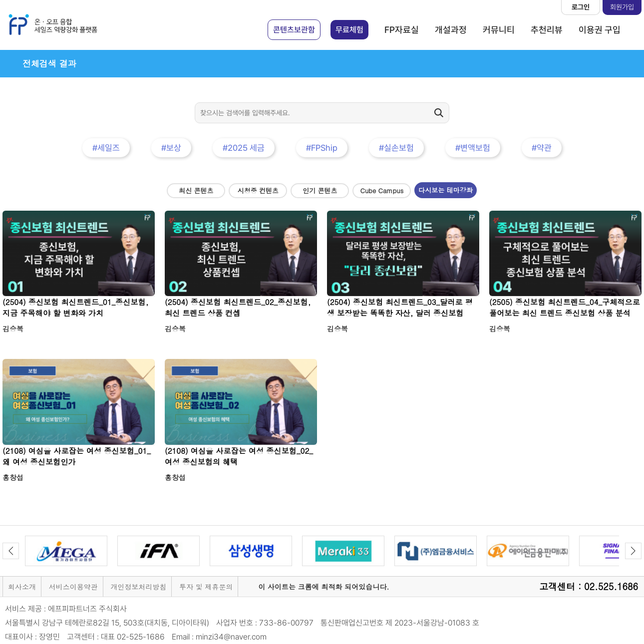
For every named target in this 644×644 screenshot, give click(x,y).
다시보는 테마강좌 (445, 190)
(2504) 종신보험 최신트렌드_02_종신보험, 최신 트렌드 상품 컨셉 (238, 307)
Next (633, 551)
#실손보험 (396, 148)
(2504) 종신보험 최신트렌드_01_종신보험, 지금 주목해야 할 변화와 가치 (75, 307)
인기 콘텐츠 (320, 190)
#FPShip (322, 148)
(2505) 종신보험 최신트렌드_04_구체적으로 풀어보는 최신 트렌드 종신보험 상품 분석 (565, 307)
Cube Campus (382, 190)
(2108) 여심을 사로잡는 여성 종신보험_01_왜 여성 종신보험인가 (77, 456)
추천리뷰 (547, 30)
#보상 (171, 148)
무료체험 (349, 30)
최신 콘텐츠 (196, 190)
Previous (11, 551)
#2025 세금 (244, 148)
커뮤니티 (499, 30)
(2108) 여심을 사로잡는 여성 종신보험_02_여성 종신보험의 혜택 (239, 456)
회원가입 (622, 7)
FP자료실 (402, 30)
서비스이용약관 (73, 587)
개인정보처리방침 (138, 587)
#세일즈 (106, 148)
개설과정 (451, 30)
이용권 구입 (600, 30)
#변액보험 (473, 148)
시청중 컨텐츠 (258, 190)
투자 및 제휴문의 (206, 587)
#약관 (542, 148)
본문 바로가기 (0, 0)
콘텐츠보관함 (294, 30)
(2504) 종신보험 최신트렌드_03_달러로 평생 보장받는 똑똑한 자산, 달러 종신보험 (400, 307)
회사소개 (22, 587)
